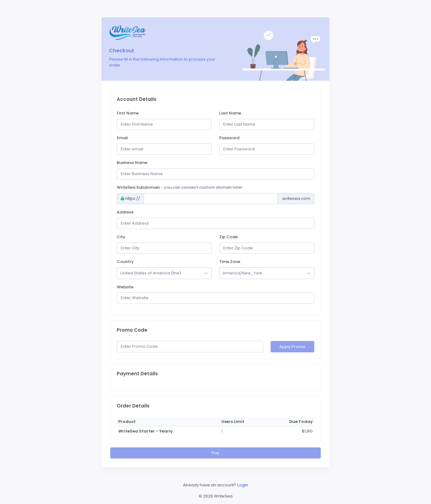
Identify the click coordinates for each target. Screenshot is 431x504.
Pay (215, 453)
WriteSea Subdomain (180, 187)
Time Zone (230, 262)
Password (229, 138)
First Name (128, 113)
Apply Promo (292, 347)
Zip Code (229, 237)
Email (122, 138)
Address (125, 212)
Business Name (132, 163)
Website (125, 287)
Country (125, 262)
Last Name (230, 113)
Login (243, 485)
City (121, 237)
